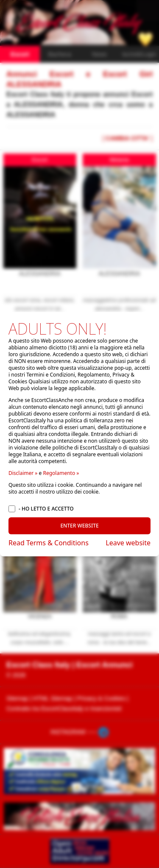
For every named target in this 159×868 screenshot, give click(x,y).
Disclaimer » (23, 473)
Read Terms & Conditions (49, 543)
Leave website (128, 543)
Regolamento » (61, 473)
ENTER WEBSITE (79, 526)
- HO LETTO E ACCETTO (46, 509)
